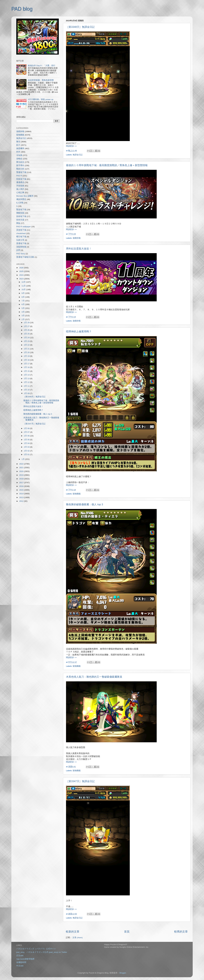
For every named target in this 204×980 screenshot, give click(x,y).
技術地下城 (21, 216)
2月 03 (27, 447)
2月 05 (27, 440)
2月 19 (27, 356)
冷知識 (19, 155)
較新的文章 (73, 932)
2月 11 (27, 386)
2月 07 (27, 432)
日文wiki (20, 956)
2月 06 (27, 436)
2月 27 (27, 326)
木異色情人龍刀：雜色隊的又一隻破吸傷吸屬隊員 (94, 677)
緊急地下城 (21, 210)
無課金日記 (78, 155)
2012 (22, 501)
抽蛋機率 (20, 148)
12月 (24, 282)
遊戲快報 (77, 238)
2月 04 (27, 443)
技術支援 (20, 220)
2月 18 (27, 360)
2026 (22, 268)
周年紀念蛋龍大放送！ (79, 249)
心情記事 (20, 193)
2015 (22, 490)
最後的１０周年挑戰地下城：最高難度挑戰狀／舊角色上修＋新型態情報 (107, 165)
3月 (23, 316)
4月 (23, 312)
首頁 (127, 932)
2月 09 (27, 393)
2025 (22, 271)
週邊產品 (20, 182)
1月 (23, 459)
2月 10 (27, 390)
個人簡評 (20, 189)
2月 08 (27, 428)
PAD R (19, 176)
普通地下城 (21, 243)
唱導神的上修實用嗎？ (79, 332)
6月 (23, 304)
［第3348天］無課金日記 (80, 27)
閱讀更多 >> (71, 146)
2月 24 (27, 338)
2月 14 (27, 375)
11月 (24, 286)
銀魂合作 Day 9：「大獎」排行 (42, 66)
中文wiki (20, 966)
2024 (22, 275)
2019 (22, 475)
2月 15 (27, 371)
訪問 (18, 250)
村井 (18, 152)
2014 (22, 494)
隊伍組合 (20, 162)
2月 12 (27, 382)
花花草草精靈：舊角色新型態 (41, 80)
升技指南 (20, 186)
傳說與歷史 (21, 199)
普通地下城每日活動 (25, 257)
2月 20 (27, 352)
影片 (18, 145)
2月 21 (27, 349)
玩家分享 (20, 240)
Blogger (123, 973)
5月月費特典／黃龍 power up (41, 99)
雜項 (18, 142)
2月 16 (27, 367)
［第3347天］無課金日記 (80, 781)
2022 (22, 464)
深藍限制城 (21, 247)
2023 (22, 279)
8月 (23, 297)
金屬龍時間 (21, 962)
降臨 (18, 223)
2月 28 (27, 323)
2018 (22, 479)
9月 (23, 293)
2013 (22, 497)
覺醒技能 (20, 213)
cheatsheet (21, 233)
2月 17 (27, 364)
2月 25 (27, 334)
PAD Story (21, 254)
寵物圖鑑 (77, 494)
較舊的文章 (181, 932)
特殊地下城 (21, 179)
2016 (22, 486)
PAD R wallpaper (24, 227)
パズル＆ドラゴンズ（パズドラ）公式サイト (36, 949)
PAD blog (22, 9)
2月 (23, 319)
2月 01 (27, 454)
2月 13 (27, 379)
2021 (22, 468)
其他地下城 (21, 230)
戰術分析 (20, 169)
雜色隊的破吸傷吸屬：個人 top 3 (85, 504)
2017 (22, 483)
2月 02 (27, 451)
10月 (24, 290)
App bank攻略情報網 (25, 959)
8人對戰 (20, 203)
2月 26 (27, 330)
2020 (22, 471)
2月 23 (27, 341)
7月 (23, 301)
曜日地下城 (21, 237)
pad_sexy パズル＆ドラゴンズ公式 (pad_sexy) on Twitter (42, 952)
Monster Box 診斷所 (25, 196)
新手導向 (20, 165)
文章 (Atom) (77, 938)
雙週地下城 (21, 172)
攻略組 (19, 159)
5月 (23, 308)
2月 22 (27, 345)
